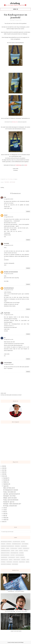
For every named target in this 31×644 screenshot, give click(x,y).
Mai (4, 512)
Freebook (17, 546)
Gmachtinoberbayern (9, 288)
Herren (3, 548)
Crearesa (9, 544)
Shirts (18, 557)
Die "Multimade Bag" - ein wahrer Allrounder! (16, 611)
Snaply (11, 560)
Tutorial (3, 562)
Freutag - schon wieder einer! (10, 492)
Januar (5, 520)
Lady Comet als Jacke (16, 631)
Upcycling (12, 182)
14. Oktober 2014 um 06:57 (9, 364)
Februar (5, 518)
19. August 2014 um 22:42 (9, 290)
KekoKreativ (26, 548)
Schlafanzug (12, 557)
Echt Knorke (25, 544)
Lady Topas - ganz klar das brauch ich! (12, 494)
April (4, 514)
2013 (3, 522)
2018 (3, 468)
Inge (5, 197)
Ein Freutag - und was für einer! (10, 506)
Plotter (13, 555)
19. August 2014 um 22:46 (9, 315)
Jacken (20, 548)
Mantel (21, 551)
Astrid (26, 165)
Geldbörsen (24, 546)
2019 (3, 466)
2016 (3, 472)
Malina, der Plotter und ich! (9, 488)
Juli (4, 508)
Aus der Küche (16, 542)
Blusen (23, 542)
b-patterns (15, 564)
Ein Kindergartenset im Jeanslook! (11, 490)
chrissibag (12, 642)
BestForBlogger (21, 642)
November (6, 480)
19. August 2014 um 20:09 (9, 274)
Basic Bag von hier (15, 122)
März (4, 516)
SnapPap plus (4, 560)
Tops (28, 560)
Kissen (13, 551)
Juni (4, 510)
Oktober (5, 482)
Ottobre (21, 553)
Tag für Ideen (7, 313)
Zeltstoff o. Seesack (6, 564)
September (6, 484)
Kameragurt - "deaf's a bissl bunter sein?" (12, 504)
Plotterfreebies (20, 555)
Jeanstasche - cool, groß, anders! (16, 591)
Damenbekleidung (16, 544)
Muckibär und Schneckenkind (11, 272)
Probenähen (4, 557)
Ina (5, 338)
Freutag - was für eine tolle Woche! (11, 500)
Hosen (7, 548)
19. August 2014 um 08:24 (9, 199)
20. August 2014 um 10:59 (9, 340)
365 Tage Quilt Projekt (6, 542)
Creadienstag (18, 165)
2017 (3, 470)
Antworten (28, 211)
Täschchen (9, 562)
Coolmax (3, 544)
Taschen (7, 182)
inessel (6, 215)
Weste (27, 562)
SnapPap (23, 557)
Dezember (6, 478)
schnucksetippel (8, 363)
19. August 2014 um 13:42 (9, 217)
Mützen (26, 551)
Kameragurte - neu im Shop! (9, 496)
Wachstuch (22, 562)
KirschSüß (6, 243)
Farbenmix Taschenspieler (7, 546)
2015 (3, 474)
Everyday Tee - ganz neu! (9, 502)
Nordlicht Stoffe (5, 553)
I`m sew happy (14, 548)
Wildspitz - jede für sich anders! (10, 498)
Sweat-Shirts (17, 560)
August (5, 486)
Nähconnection (14, 553)
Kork (17, 551)
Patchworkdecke (5, 555)
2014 (3, 476)
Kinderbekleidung (5, 551)
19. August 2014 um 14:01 (9, 245)
